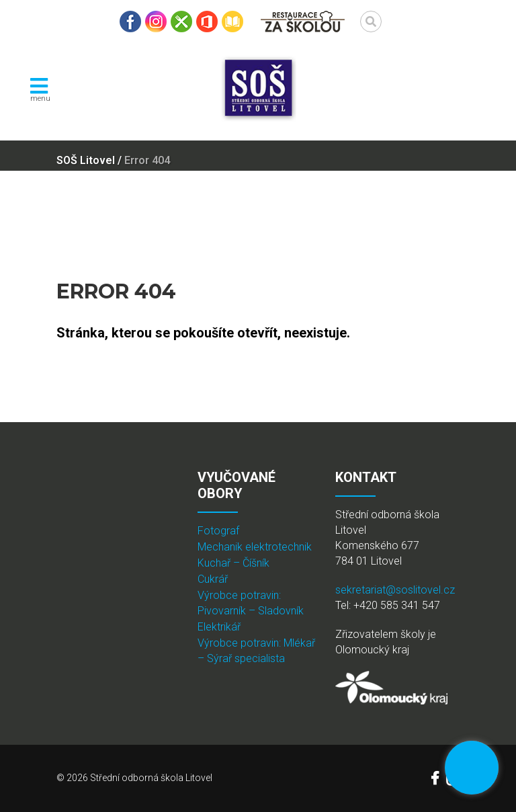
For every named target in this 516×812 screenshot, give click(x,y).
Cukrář (213, 579)
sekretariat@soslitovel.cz (395, 590)
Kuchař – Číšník (233, 563)
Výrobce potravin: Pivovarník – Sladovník (251, 603)
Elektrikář (219, 627)
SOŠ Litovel (86, 160)
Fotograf (218, 531)
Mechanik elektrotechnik (255, 547)
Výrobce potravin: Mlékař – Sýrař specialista (256, 651)
